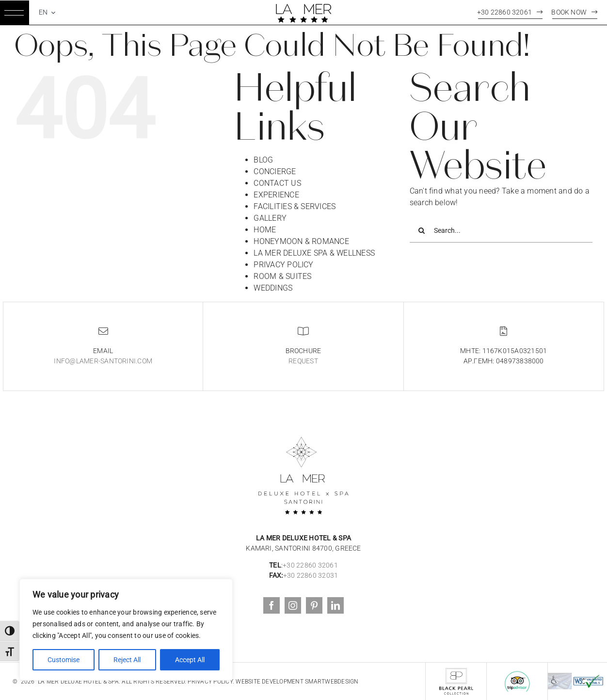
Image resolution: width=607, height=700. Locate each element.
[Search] (422, 230)
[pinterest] (314, 605)
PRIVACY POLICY (283, 265)
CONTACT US (277, 183)
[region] (126, 630)
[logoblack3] (303, 429)
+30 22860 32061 (310, 565)
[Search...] (501, 230)
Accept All (190, 660)
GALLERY (270, 218)
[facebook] (272, 605)
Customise (64, 660)
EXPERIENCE (276, 195)
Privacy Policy (210, 682)
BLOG (263, 160)
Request (303, 361)
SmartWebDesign (332, 682)
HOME (265, 230)
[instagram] (293, 605)
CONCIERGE (275, 171)
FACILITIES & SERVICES (295, 206)
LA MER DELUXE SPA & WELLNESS (314, 253)
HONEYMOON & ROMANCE (301, 241)
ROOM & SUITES (282, 276)
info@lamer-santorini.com (103, 361)
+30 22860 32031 (311, 575)
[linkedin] (335, 605)
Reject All (127, 660)
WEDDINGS (273, 288)
